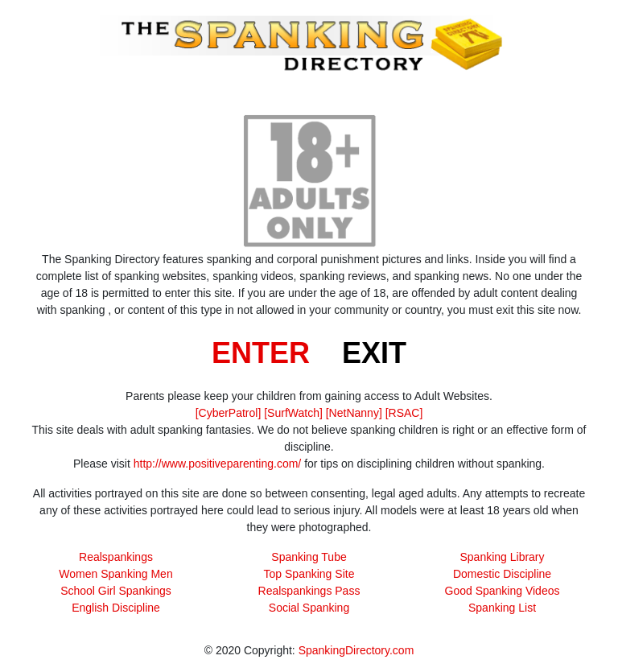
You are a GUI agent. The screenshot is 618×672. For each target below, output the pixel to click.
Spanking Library (502, 557)
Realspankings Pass (309, 591)
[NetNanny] (354, 413)
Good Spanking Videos (503, 591)
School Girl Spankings (116, 591)
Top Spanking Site (309, 574)
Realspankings (116, 557)
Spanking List (502, 608)
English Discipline (116, 608)
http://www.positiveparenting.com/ (218, 464)
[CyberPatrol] (229, 413)
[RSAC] (404, 413)
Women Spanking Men (115, 574)
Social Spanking (309, 608)
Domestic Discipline (502, 574)
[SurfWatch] (293, 413)
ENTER (261, 353)
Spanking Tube (309, 557)
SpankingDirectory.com (356, 650)
